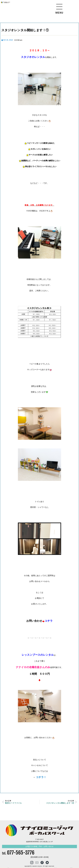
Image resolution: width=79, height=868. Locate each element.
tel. (18, 853)
